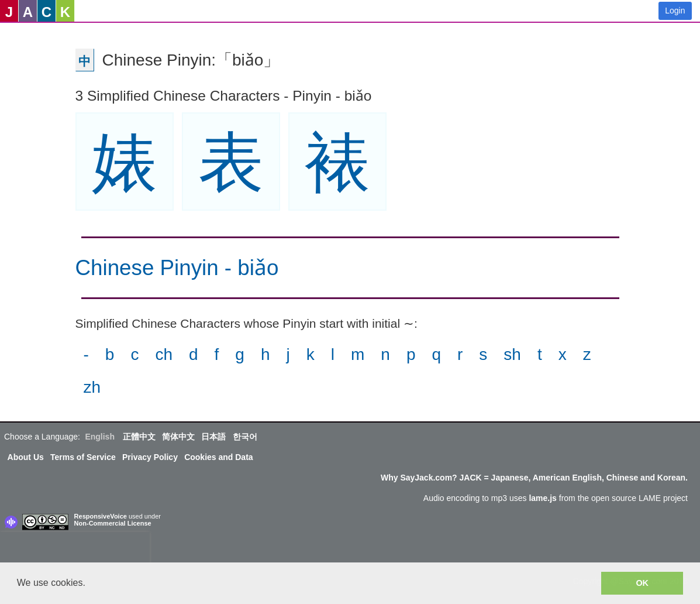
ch (164, 354)
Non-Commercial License (113, 523)
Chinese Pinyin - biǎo (177, 268)
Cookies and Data (218, 457)
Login (675, 11)
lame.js (542, 498)
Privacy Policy (150, 457)
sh (512, 354)
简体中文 (178, 437)
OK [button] (642, 583)
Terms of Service (83, 457)
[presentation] (75, 550)
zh (92, 387)
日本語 (213, 437)
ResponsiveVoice (101, 516)
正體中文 (139, 437)
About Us (26, 457)
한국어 (245, 437)
